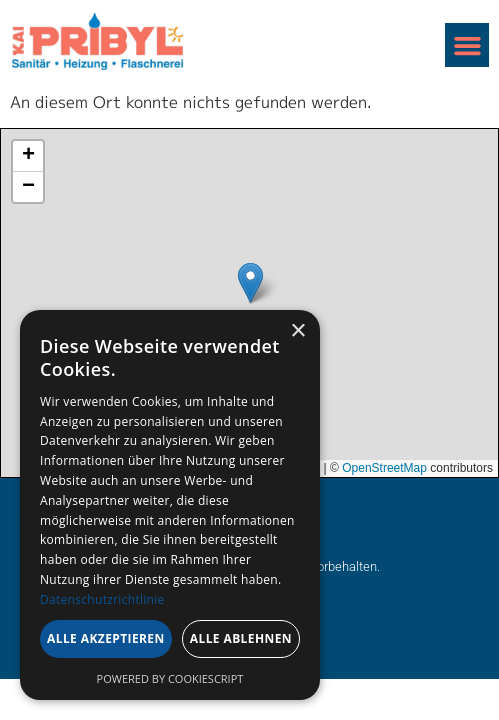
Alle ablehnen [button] (241, 638)
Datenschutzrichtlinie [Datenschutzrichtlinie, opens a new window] (102, 599)
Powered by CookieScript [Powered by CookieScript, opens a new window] (170, 678)
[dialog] (170, 505)
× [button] (297, 331)
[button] (467, 45)
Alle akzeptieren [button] (106, 638)
